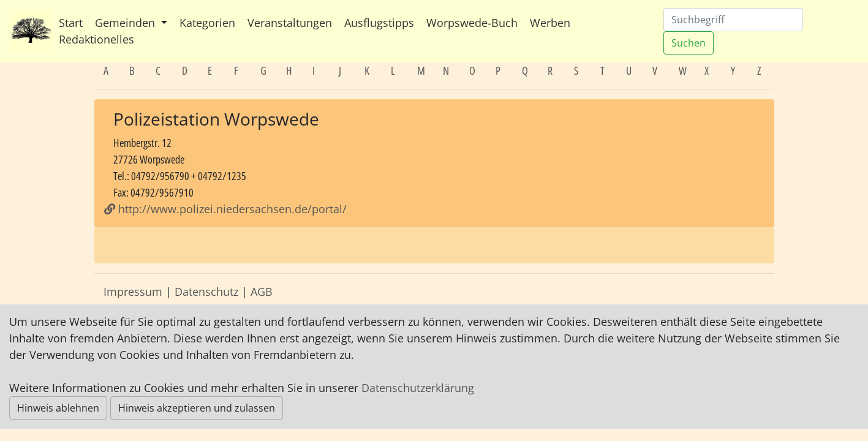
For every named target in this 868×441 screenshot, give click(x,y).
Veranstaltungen (290, 23)
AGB (262, 292)
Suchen (689, 43)
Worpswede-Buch (472, 23)
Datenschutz (206, 292)
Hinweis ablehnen (58, 408)
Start (71, 23)
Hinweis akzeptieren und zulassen (197, 408)
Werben (550, 23)
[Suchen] (733, 20)
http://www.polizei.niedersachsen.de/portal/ (225, 209)
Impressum (133, 292)
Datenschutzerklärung (418, 388)
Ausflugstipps (379, 23)
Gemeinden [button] (126, 23)
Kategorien (207, 23)
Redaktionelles (96, 39)
